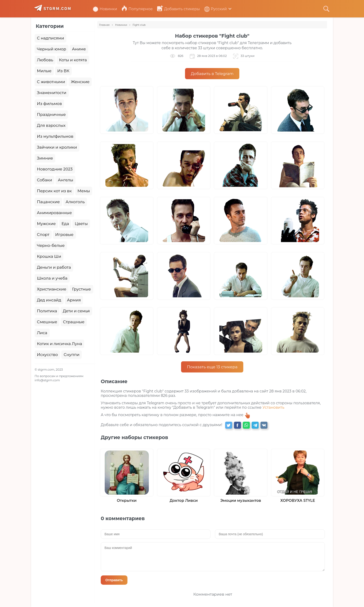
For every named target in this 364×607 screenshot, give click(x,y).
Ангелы (65, 180)
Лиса (42, 333)
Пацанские (48, 202)
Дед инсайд (49, 300)
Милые (44, 71)
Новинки (105, 9)
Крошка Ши (49, 256)
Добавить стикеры (179, 9)
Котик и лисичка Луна (59, 344)
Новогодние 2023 (55, 169)
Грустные (81, 289)
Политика (47, 311)
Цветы (81, 224)
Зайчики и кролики (57, 147)
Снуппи (71, 355)
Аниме (79, 49)
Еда (65, 224)
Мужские (46, 224)
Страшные (74, 322)
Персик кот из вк (54, 191)
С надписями (50, 38)
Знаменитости (52, 93)
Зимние (45, 158)
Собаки (44, 180)
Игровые (64, 235)
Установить (273, 407)
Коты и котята (73, 60)
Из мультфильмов (55, 136)
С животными (51, 82)
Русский (216, 9)
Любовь (45, 60)
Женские (80, 82)
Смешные (47, 322)
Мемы (84, 191)
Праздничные (51, 114)
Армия (74, 300)
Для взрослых (51, 125)
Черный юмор (52, 49)
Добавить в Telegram (212, 74)
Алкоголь (75, 202)
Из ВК (63, 71)
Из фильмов (49, 104)
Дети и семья (76, 311)
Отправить (114, 580)
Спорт (43, 235)
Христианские (52, 289)
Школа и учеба (52, 278)
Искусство (47, 355)
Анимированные (54, 213)
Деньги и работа (54, 267)
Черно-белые (51, 245)
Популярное (137, 9)
